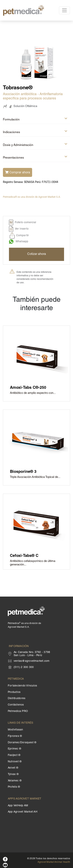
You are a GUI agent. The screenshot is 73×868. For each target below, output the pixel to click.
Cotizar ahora (37, 254)
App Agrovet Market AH (23, 812)
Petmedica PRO (18, 711)
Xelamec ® (15, 781)
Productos (14, 692)
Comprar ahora (18, 172)
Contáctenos (16, 705)
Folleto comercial (22, 222)
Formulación (11, 120)
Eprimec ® (14, 749)
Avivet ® (13, 768)
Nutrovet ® (15, 762)
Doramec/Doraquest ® (22, 743)
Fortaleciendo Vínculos (22, 686)
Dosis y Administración (18, 145)
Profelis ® (14, 787)
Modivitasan (15, 730)
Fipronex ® (15, 736)
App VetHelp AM (18, 806)
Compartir (19, 236)
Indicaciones (11, 132)
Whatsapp (19, 242)
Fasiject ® (14, 755)
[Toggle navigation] (64, 10)
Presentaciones (13, 158)
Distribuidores (17, 699)
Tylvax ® (13, 774)
